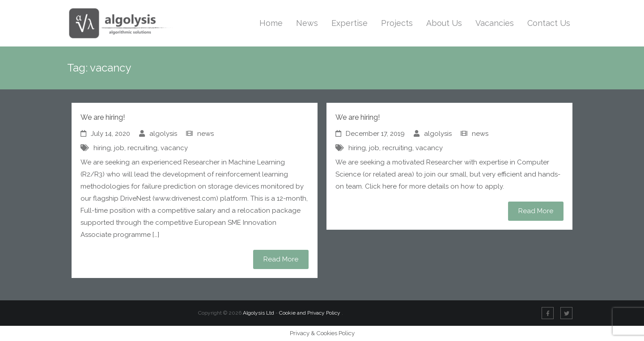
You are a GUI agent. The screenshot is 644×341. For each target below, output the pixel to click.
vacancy (174, 148)
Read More (281, 259)
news (205, 134)
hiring (102, 148)
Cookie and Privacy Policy (310, 313)
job (119, 148)
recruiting (142, 148)
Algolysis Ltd (258, 313)
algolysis (163, 134)
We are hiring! (103, 117)
